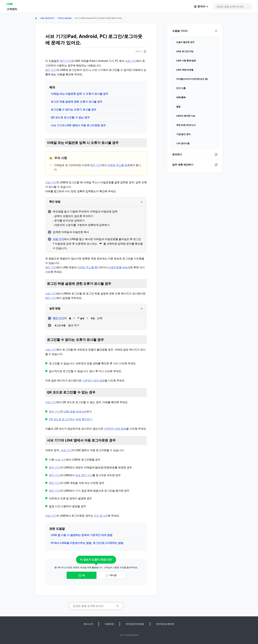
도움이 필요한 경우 (47, 18)
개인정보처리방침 (135, 624)
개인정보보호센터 (165, 624)
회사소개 (88, 624)
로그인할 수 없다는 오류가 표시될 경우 (74, 109)
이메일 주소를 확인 (89, 267)
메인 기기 (65, 61)
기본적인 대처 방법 (93, 380)
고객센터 (12, 9)
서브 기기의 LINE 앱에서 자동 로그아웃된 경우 (78, 125)
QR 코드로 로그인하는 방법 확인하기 (71, 419)
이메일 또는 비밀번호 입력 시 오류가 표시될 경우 (80, 94)
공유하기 (141, 51)
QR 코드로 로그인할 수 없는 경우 (70, 117)
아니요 (111, 575)
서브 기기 (131, 61)
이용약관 (109, 624)
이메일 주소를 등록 (119, 165)
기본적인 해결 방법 (64, 18)
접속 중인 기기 (84, 475)
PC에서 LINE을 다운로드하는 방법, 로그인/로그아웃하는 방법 (87, 543)
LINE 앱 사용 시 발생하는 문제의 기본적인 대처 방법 (82, 535)
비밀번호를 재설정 (119, 267)
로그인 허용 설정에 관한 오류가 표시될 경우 (77, 102)
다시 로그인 (101, 516)
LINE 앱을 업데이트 (75, 412)
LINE (10, 4)
